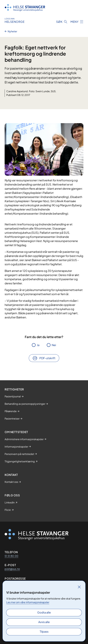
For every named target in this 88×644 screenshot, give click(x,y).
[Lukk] (79, 587)
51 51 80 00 (11, 556)
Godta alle (44, 612)
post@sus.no (12, 569)
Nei (54, 345)
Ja (38, 345)
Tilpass (44, 631)
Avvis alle (44, 622)
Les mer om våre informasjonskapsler (28, 602)
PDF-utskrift (47, 358)
